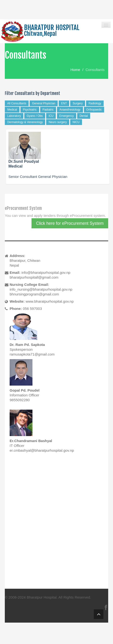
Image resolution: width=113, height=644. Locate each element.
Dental (84, 116)
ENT (64, 103)
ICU (51, 116)
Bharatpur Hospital (42, 597)
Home (75, 70)
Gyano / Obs (35, 116)
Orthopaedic (94, 110)
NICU (76, 122)
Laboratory (14, 116)
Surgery (78, 103)
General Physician (44, 103)
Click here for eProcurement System (70, 223)
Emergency (67, 116)
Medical (12, 110)
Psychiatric (30, 110)
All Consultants (17, 103)
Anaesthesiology (70, 110)
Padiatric (48, 110)
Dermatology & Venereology (25, 122)
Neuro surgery (58, 122)
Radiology (95, 103)
